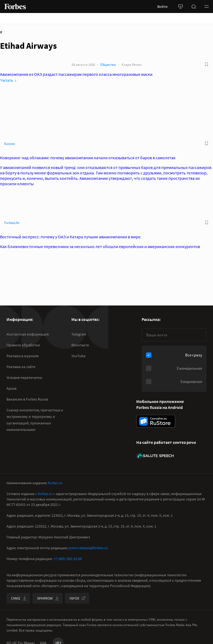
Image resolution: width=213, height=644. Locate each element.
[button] (207, 6)
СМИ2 (19, 598)
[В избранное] (207, 64)
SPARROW (48, 598)
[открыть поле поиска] (194, 6)
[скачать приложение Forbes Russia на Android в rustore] (156, 421)
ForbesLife (12, 223)
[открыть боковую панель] (181, 6)
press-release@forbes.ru (88, 548)
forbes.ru (55, 483)
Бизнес (10, 144)
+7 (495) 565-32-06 (68, 559)
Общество (108, 65)
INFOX (78, 598)
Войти (162, 6)
